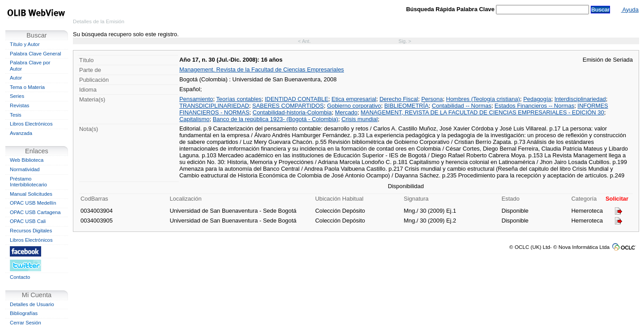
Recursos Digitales (31, 231)
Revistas (19, 105)
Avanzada (21, 133)
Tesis (16, 115)
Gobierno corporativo (354, 106)
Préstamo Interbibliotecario (28, 182)
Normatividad (25, 169)
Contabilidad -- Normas (462, 106)
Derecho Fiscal (398, 99)
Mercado (346, 112)
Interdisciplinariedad (580, 99)
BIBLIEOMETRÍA (406, 106)
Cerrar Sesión (25, 323)
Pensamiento (196, 99)
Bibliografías (24, 313)
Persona (432, 99)
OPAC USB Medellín (33, 203)
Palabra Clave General (35, 54)
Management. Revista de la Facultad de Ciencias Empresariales (262, 69)
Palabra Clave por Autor (30, 66)
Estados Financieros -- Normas (534, 106)
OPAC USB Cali (28, 221)
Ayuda (630, 10)
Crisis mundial (359, 119)
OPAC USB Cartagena (35, 212)
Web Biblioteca (27, 160)
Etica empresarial (354, 99)
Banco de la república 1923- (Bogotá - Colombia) (275, 119)
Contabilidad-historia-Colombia (292, 112)
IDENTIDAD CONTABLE (297, 99)
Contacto (20, 277)
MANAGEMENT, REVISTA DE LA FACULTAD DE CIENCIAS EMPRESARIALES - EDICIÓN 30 (482, 112)
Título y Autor (25, 44)
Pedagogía (537, 99)
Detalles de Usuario (32, 304)
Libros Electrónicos (31, 124)
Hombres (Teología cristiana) (483, 99)
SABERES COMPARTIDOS (288, 106)
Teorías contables (239, 99)
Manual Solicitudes (31, 194)
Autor (16, 78)
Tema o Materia (27, 87)
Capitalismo (195, 119)
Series (17, 96)
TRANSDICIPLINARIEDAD (214, 106)
